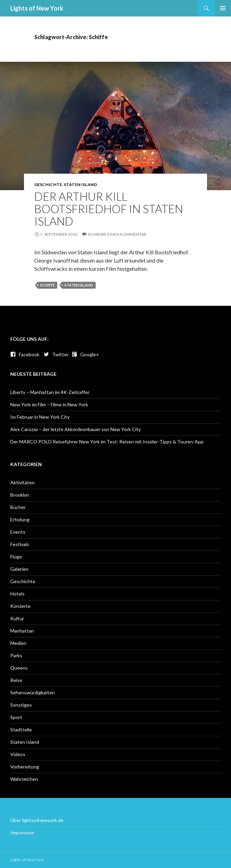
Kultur (17, 618)
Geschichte (48, 184)
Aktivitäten (22, 482)
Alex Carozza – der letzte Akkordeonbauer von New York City (76, 429)
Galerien (19, 569)
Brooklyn (20, 495)
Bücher (18, 507)
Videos (18, 754)
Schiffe (47, 285)
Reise (16, 680)
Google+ (85, 354)
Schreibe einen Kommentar (117, 234)
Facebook (25, 354)
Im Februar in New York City (40, 417)
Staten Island (80, 184)
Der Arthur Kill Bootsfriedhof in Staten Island (109, 209)
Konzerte (20, 606)
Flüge (16, 557)
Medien (18, 643)
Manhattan (22, 631)
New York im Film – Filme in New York (49, 404)
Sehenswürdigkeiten (33, 692)
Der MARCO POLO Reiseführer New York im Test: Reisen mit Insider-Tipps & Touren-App (107, 442)
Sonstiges (21, 705)
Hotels (17, 594)
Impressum (22, 832)
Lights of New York (37, 8)
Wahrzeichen (24, 779)
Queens (19, 668)
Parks (16, 655)
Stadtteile (21, 730)
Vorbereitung (25, 767)
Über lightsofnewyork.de (37, 820)
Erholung (20, 519)
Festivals (20, 544)
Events (18, 532)
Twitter (56, 354)
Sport (16, 717)
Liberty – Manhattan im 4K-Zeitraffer (50, 392)
